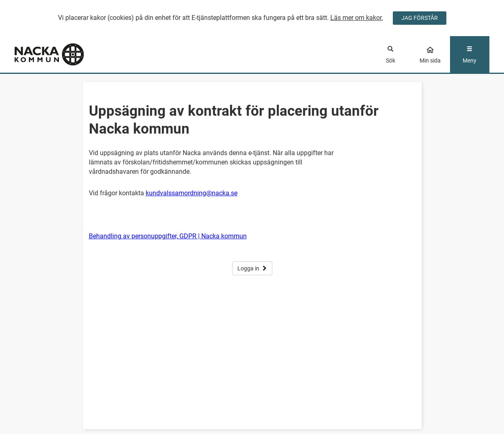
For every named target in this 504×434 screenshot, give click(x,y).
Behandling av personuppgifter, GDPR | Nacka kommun (168, 236)
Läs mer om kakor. (357, 18)
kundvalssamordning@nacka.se (192, 193)
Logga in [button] (252, 268)
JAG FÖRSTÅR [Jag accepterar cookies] (420, 18)
